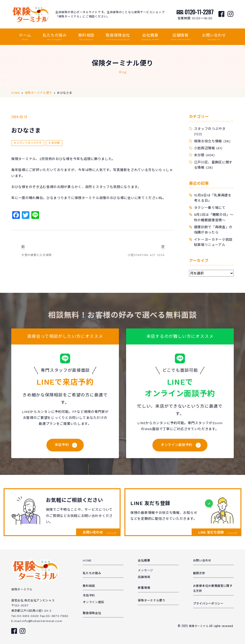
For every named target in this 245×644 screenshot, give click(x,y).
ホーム (25, 37)
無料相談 (86, 37)
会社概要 (150, 37)
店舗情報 (181, 37)
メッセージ (145, 570)
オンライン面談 (93, 602)
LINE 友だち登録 (211, 532)
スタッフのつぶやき (29, 143)
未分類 (56, 143)
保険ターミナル (199, 626)
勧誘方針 (199, 573)
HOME (87, 561)
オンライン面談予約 (177, 445)
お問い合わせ (214, 37)
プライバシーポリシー (208, 604)
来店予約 (62, 445)
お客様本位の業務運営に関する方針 (213, 588)
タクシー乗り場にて (210, 208)
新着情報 (144, 588)
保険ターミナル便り (151, 600)
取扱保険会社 (118, 37)
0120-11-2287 (199, 12)
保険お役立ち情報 (208, 141)
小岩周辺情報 (205, 148)
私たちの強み (55, 37)
